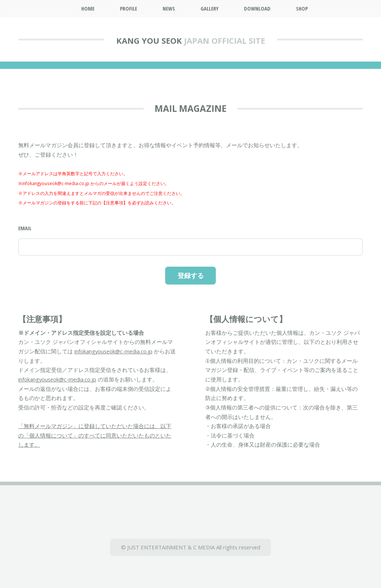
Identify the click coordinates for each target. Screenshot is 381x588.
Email (25, 228)
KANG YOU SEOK (149, 40)
